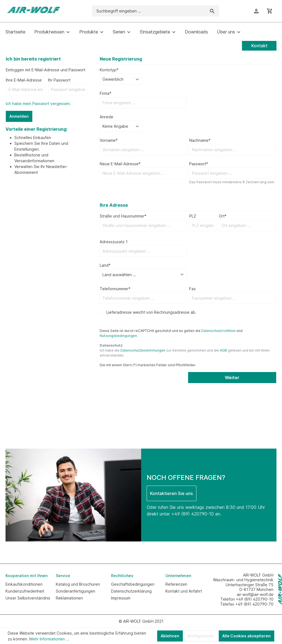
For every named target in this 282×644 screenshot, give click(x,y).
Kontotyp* (109, 70)
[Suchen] (212, 11)
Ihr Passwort (59, 80)
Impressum (121, 598)
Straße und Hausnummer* (123, 216)
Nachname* (200, 140)
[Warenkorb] (270, 11)
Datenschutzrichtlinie (218, 331)
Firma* (106, 93)
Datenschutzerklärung (131, 591)
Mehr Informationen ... (49, 639)
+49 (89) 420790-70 (254, 604)
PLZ (193, 216)
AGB (223, 350)
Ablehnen (170, 636)
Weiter (232, 378)
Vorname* (109, 140)
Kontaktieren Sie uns (171, 493)
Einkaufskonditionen (24, 584)
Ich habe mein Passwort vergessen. (38, 104)
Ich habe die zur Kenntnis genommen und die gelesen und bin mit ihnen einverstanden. (185, 353)
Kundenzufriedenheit (25, 591)
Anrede (106, 117)
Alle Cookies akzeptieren (247, 636)
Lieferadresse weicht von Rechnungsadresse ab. (151, 312)
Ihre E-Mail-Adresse (24, 80)
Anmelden (19, 116)
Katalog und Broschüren (78, 584)
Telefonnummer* (115, 289)
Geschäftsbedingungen (133, 584)
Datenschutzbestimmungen (143, 350)
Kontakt (259, 46)
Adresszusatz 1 (114, 242)
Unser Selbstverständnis (28, 598)
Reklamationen (69, 598)
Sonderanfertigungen (76, 591)
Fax (193, 289)
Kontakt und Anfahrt (184, 591)
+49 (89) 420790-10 (193, 514)
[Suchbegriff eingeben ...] (149, 11)
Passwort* (199, 164)
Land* (105, 265)
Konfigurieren (201, 636)
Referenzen (176, 584)
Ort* (223, 216)
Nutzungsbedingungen (118, 336)
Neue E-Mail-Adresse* (120, 164)
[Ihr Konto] (256, 11)
